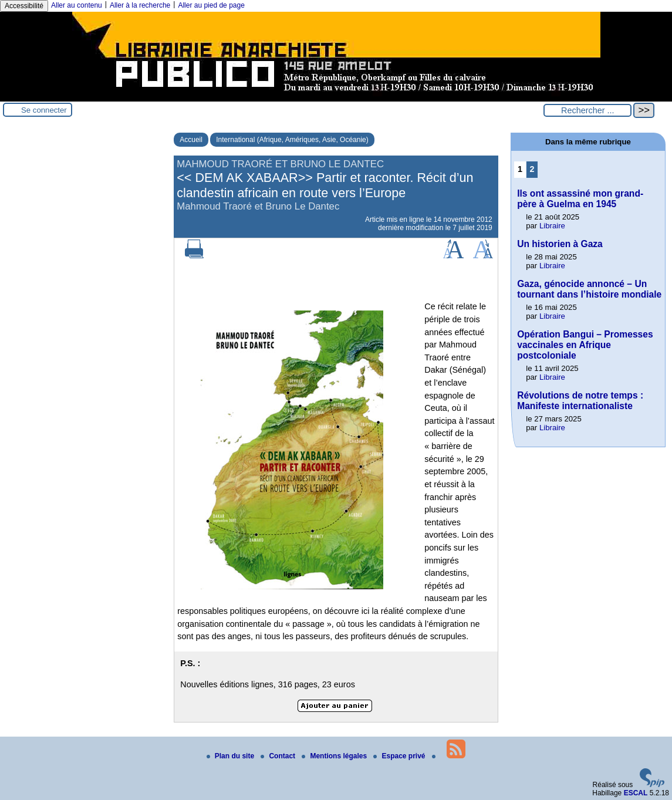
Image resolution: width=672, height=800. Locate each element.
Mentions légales (335, 756)
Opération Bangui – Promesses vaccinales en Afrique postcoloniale (585, 345)
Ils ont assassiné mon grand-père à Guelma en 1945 (580, 199)
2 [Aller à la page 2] (532, 169)
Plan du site (232, 756)
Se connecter (44, 110)
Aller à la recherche (140, 5)
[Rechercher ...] (587, 110)
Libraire (552, 226)
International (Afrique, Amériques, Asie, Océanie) (292, 140)
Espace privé (400, 756)
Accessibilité (24, 6)
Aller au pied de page (211, 5)
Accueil (191, 140)
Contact (279, 756)
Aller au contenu (77, 5)
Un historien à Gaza (560, 244)
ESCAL (636, 793)
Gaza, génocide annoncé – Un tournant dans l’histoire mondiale (589, 289)
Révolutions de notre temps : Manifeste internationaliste (580, 401)
